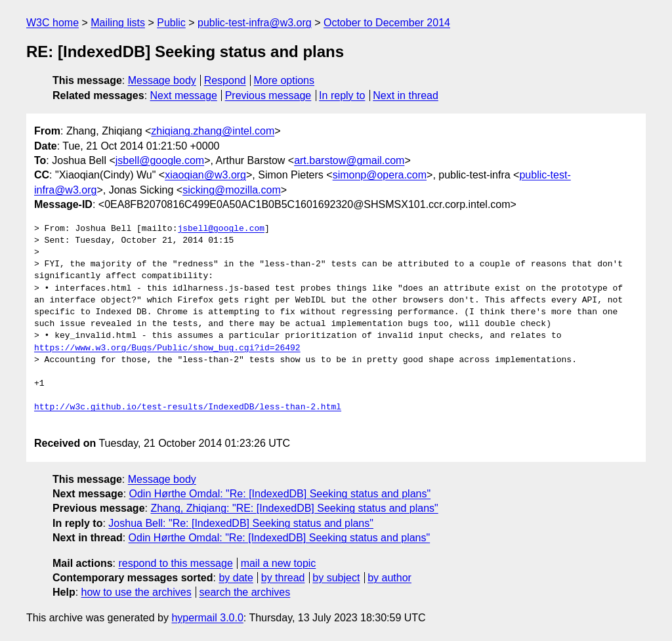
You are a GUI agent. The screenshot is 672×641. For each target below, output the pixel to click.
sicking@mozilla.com (232, 190)
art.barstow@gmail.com (349, 160)
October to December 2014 (387, 23)
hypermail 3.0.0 (207, 618)
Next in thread (406, 95)
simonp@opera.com (380, 175)
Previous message (268, 95)
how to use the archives (136, 592)
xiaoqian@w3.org (205, 175)
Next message (184, 95)
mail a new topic (279, 563)
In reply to (342, 95)
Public (171, 23)
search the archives (245, 592)
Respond (225, 80)
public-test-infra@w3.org (255, 23)
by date (236, 578)
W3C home (52, 23)
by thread (283, 578)
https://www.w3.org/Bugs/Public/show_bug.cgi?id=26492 (167, 348)
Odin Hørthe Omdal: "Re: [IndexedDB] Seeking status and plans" (280, 494)
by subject (336, 578)
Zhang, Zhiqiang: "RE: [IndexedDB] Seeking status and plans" (294, 508)
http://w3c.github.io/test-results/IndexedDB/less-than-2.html (188, 407)
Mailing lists (118, 23)
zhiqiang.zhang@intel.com (213, 131)
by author (389, 578)
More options (284, 80)
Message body (162, 80)
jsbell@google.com (160, 160)
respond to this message (175, 563)
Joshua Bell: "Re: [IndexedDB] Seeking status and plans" (241, 523)
